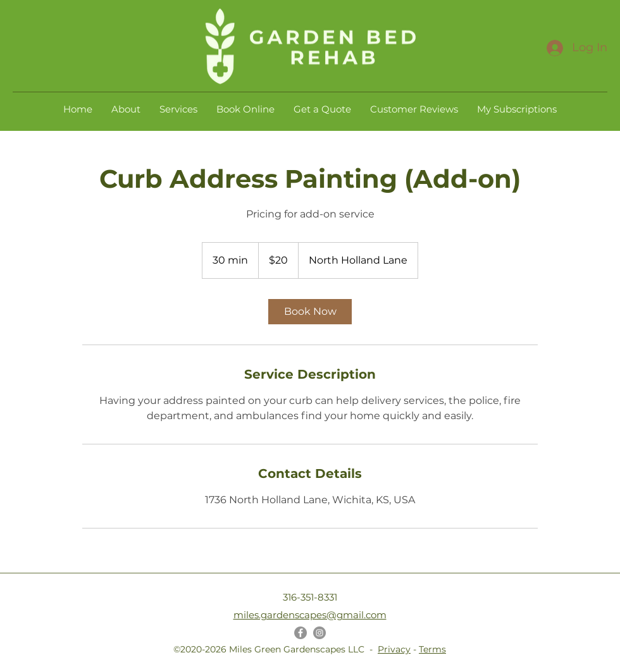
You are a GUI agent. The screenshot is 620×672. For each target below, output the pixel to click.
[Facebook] (301, 633)
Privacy (394, 649)
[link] (310, 312)
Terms (432, 649)
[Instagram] (319, 633)
